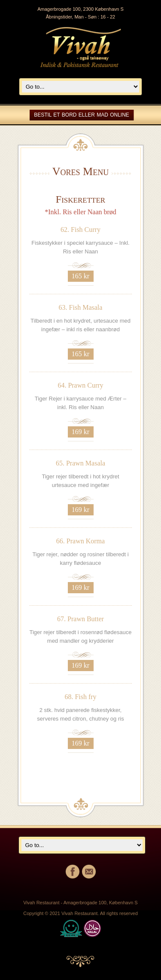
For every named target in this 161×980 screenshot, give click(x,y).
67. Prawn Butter (80, 619)
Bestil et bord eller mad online (82, 115)
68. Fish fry (80, 697)
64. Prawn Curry (80, 385)
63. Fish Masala (81, 307)
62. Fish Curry (80, 230)
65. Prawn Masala (80, 463)
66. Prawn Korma (80, 541)
